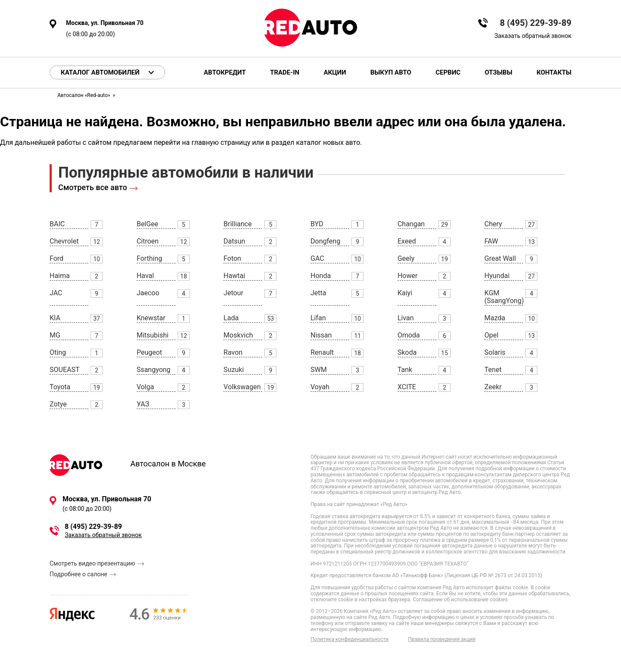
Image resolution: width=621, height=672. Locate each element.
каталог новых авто (328, 142)
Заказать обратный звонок (533, 36)
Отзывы (499, 73)
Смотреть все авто (93, 187)
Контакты (554, 73)
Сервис (448, 73)
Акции (335, 73)
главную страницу (221, 142)
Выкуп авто (391, 73)
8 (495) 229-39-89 (536, 23)
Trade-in (285, 73)
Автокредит (225, 73)
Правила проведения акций (442, 639)
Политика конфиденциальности (350, 639)
